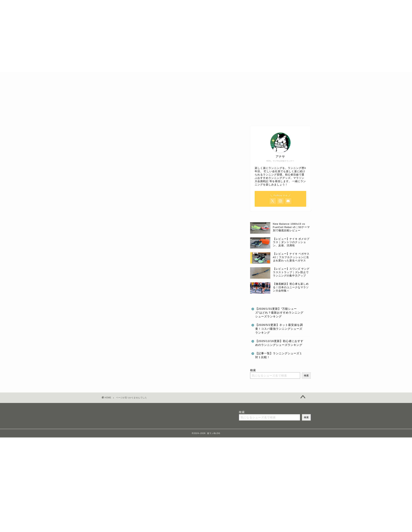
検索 (253, 370)
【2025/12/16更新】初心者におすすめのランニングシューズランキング (279, 343)
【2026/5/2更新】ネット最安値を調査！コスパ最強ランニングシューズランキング (279, 329)
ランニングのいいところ (134, 302)
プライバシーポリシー (224, 76)
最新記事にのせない (131, 313)
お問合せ (250, 76)
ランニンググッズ (129, 297)
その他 (121, 291)
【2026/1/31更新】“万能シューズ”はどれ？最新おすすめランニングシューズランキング (279, 313)
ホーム (161, 76)
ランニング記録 (128, 307)
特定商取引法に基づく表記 (188, 76)
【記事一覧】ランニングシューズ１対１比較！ (279, 355)
